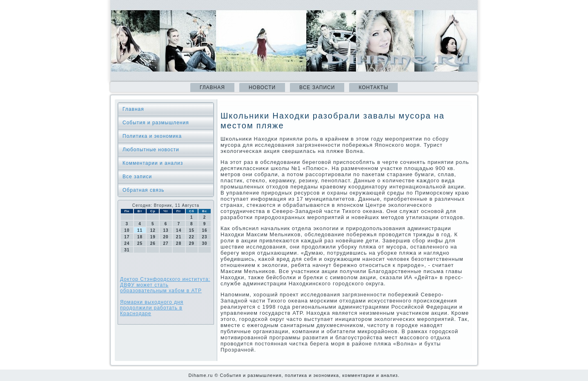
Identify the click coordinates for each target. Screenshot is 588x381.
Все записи (317, 87)
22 (192, 237)
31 (127, 250)
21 (179, 237)
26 (153, 243)
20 (166, 237)
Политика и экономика (152, 136)
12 (153, 230)
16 (205, 230)
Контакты (373, 87)
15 (192, 230)
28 (179, 243)
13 (166, 230)
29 (192, 243)
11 (140, 230)
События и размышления (156, 123)
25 (140, 243)
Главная (212, 87)
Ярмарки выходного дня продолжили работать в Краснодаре (152, 308)
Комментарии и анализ (153, 163)
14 (179, 230)
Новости (262, 87)
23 (205, 237)
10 (127, 230)
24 (127, 243)
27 (166, 243)
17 (127, 237)
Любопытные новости (151, 150)
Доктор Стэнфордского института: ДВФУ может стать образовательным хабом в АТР (165, 285)
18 (140, 237)
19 (153, 237)
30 (205, 243)
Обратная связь (143, 190)
